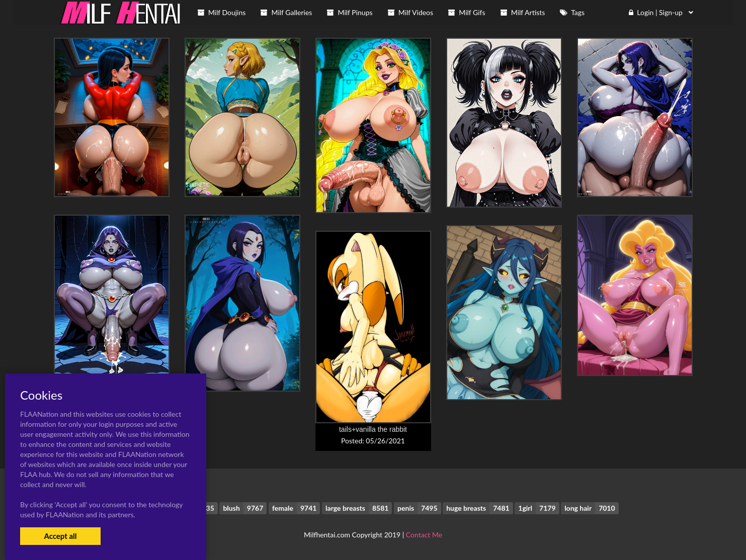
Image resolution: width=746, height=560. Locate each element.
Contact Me (424, 535)
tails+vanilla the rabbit (373, 429)
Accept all (60, 536)
